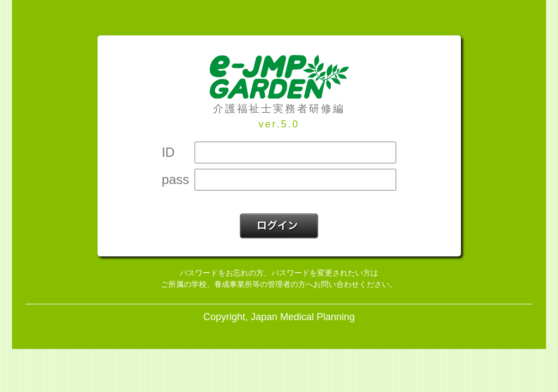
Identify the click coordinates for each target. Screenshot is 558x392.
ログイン (279, 226)
